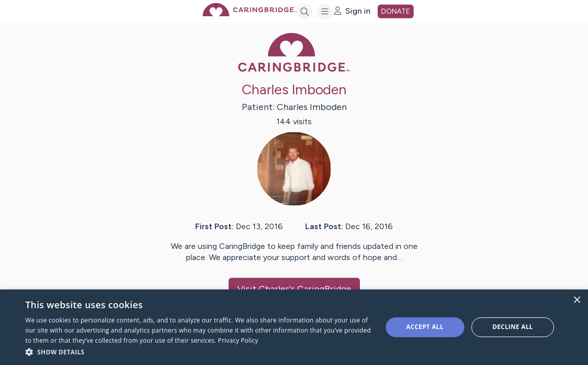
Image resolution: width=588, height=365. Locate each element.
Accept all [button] (425, 327)
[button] (198, 352)
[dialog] (294, 327)
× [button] (577, 300)
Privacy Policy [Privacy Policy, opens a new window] (238, 340)
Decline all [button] (512, 327)
